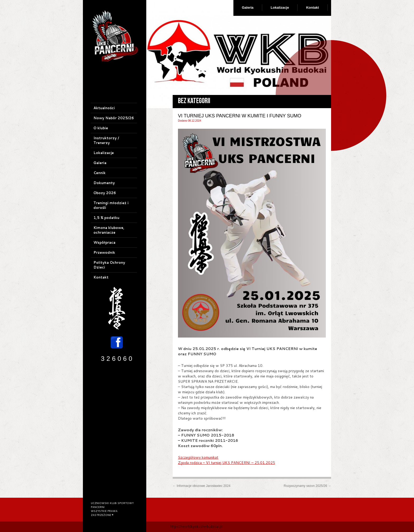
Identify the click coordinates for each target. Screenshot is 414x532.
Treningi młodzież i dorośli (111, 205)
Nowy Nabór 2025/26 (114, 118)
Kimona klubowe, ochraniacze (109, 230)
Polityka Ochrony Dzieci (109, 265)
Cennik (100, 173)
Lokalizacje (280, 8)
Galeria (248, 8)
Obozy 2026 (105, 193)
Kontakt (312, 8)
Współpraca (104, 242)
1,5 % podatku (106, 218)
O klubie (101, 128)
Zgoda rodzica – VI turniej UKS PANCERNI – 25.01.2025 (227, 463)
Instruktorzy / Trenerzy (106, 140)
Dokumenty (104, 183)
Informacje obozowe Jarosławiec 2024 (202, 486)
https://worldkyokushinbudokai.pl (196, 526)
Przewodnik (104, 252)
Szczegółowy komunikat (198, 457)
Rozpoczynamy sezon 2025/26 (307, 486)
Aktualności (104, 108)
